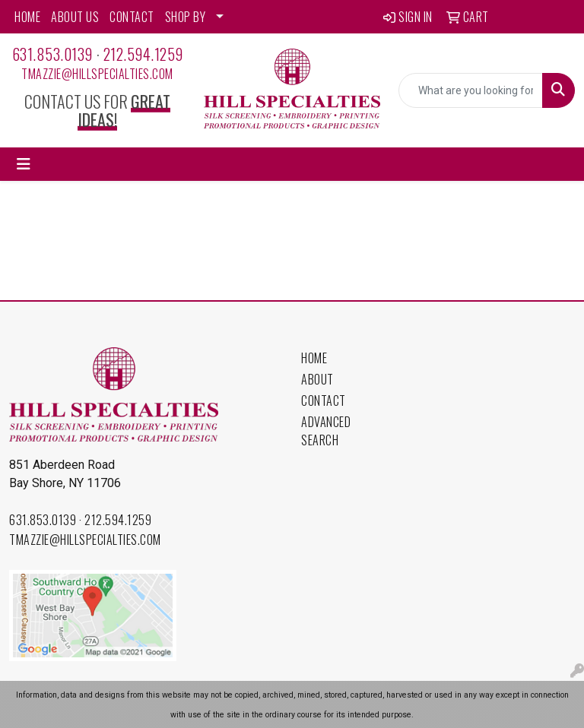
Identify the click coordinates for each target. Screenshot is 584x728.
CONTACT (132, 17)
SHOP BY (186, 17)
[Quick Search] (471, 90)
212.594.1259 (143, 54)
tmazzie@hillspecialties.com (97, 74)
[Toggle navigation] (24, 164)
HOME (27, 17)
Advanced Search (326, 431)
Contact (324, 400)
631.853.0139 (52, 54)
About (317, 379)
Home (314, 358)
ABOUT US (75, 17)
